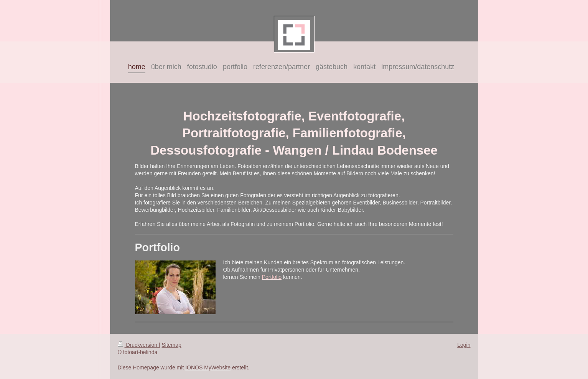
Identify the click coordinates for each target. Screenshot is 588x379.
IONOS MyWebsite (208, 367)
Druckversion (138, 345)
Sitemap (172, 345)
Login (464, 345)
